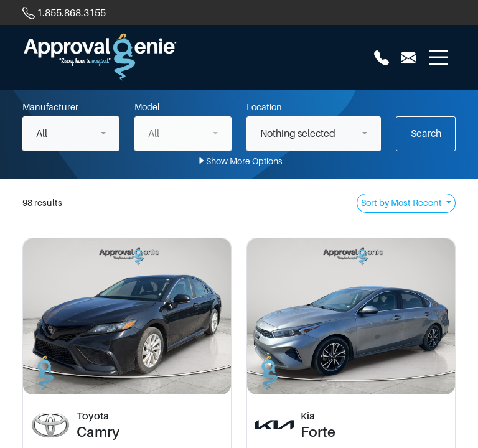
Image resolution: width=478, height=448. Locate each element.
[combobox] (71, 134)
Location (264, 107)
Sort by (402, 203)
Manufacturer (50, 107)
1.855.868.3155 (71, 13)
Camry (98, 432)
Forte (318, 432)
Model (147, 107)
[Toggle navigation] (438, 57)
